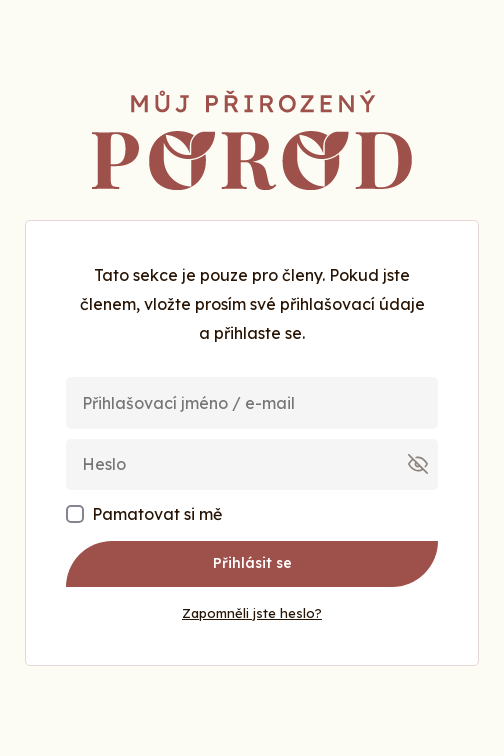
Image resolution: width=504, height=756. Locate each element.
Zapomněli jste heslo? (252, 613)
